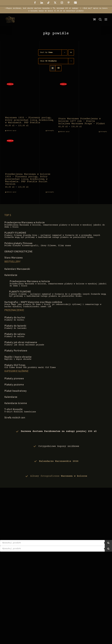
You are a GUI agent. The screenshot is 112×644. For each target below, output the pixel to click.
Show (48, 61)
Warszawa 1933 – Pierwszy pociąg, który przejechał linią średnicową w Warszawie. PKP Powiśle (29, 120)
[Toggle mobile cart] (94, 19)
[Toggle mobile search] (100, 19)
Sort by (46, 53)
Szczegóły (51, 131)
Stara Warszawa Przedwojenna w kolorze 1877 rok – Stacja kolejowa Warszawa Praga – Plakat (82, 121)
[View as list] (58, 68)
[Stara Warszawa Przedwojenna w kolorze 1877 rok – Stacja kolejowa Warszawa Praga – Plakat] (83, 98)
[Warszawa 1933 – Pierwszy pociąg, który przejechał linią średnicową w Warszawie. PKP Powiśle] (29, 98)
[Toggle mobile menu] (106, 19)
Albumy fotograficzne (59, 476)
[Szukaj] (108, 543)
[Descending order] (71, 53)
